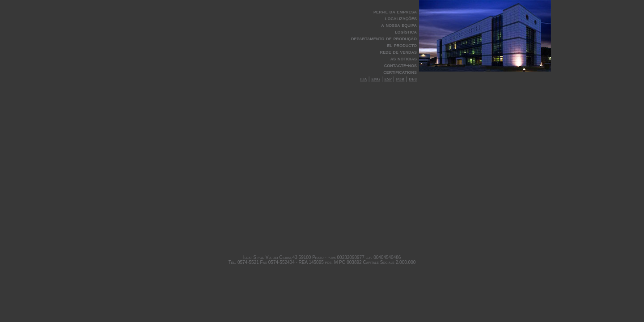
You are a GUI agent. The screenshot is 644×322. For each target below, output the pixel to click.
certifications (400, 72)
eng (376, 78)
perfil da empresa (395, 11)
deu (413, 78)
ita (363, 78)
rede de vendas (398, 52)
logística (406, 32)
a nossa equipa (399, 25)
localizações (401, 18)
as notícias (404, 58)
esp (388, 78)
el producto (402, 45)
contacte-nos (400, 65)
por (400, 78)
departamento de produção (384, 38)
